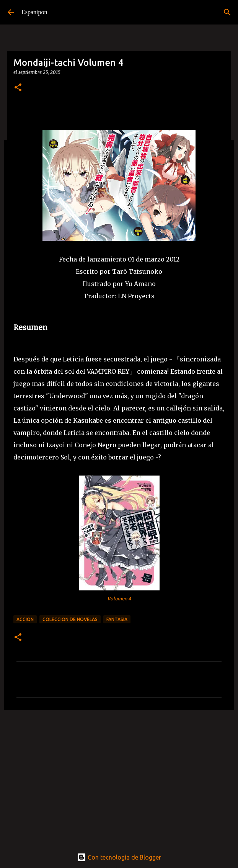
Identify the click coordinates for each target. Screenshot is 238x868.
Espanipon (34, 12)
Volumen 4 (119, 598)
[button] (18, 88)
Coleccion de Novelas (70, 619)
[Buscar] (227, 12)
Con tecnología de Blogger (119, 857)
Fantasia (117, 619)
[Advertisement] (119, 775)
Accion (25, 619)
